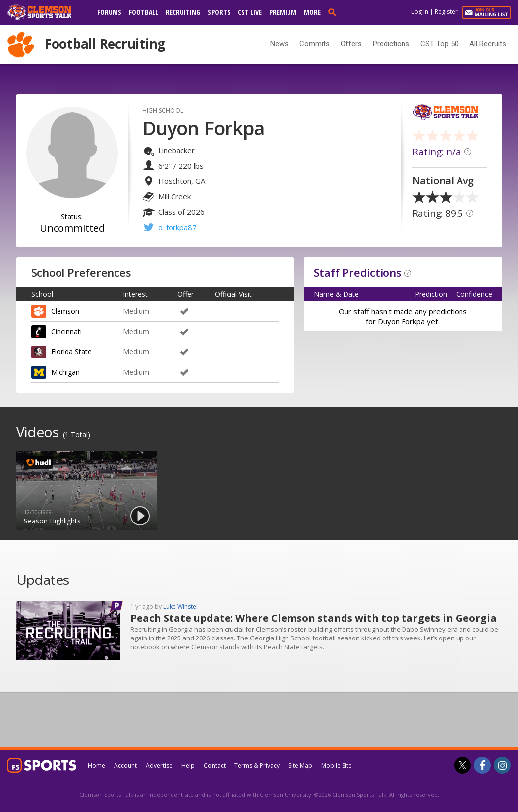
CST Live (250, 12)
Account (125, 766)
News (279, 44)
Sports (219, 12)
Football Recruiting (105, 44)
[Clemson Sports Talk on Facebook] (482, 765)
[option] (87, 491)
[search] (334, 12)
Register (446, 12)
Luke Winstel (180, 607)
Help (188, 766)
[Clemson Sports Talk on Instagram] (502, 765)
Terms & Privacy (257, 766)
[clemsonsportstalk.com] (47, 12)
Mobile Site (337, 766)
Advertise (159, 766)
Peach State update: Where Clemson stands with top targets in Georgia (314, 618)
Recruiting (183, 12)
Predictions (391, 44)
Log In (420, 12)
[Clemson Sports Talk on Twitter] (462, 765)
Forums (109, 12)
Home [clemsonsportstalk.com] (96, 766)
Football (144, 12)
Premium (283, 12)
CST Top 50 (439, 44)
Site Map (300, 766)
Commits (315, 44)
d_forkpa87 (177, 227)
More (312, 12)
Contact (215, 766)
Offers (351, 44)
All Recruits (488, 44)
